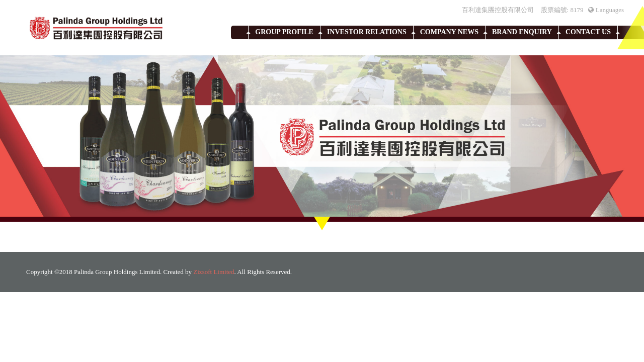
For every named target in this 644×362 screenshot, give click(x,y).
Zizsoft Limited (214, 272)
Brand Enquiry (522, 32)
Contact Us (588, 32)
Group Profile (284, 32)
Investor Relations (367, 32)
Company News (449, 32)
